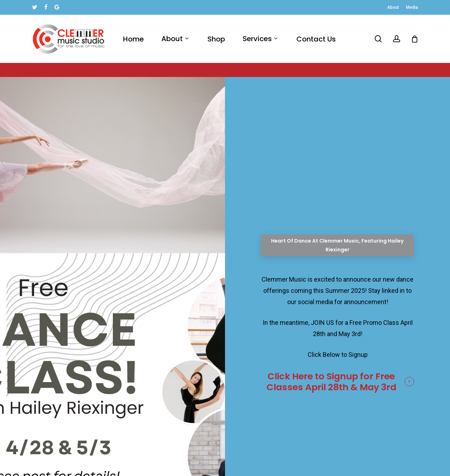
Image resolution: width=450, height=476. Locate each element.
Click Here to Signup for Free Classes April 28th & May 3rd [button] (331, 382)
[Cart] (414, 39)
